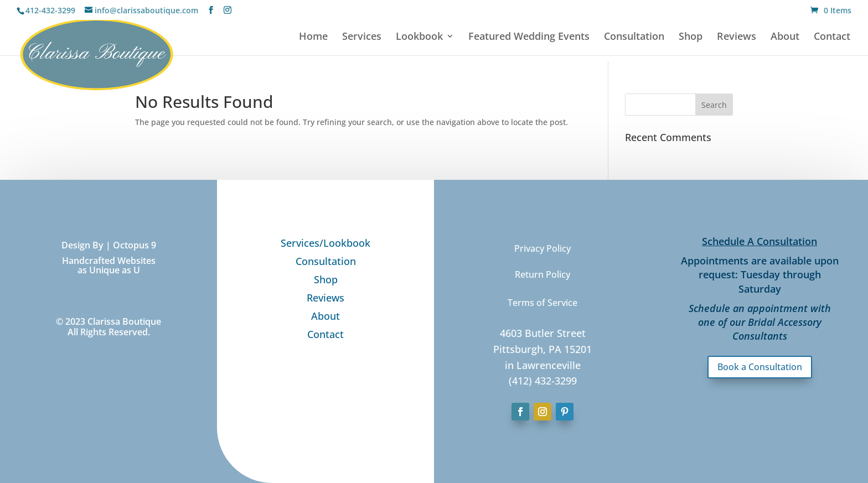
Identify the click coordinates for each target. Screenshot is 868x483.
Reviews (737, 37)
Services (362, 37)
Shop (691, 37)
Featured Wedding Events (529, 37)
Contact (832, 37)
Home (313, 37)
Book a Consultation (760, 367)
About (785, 37)
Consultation (634, 37)
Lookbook (419, 37)
